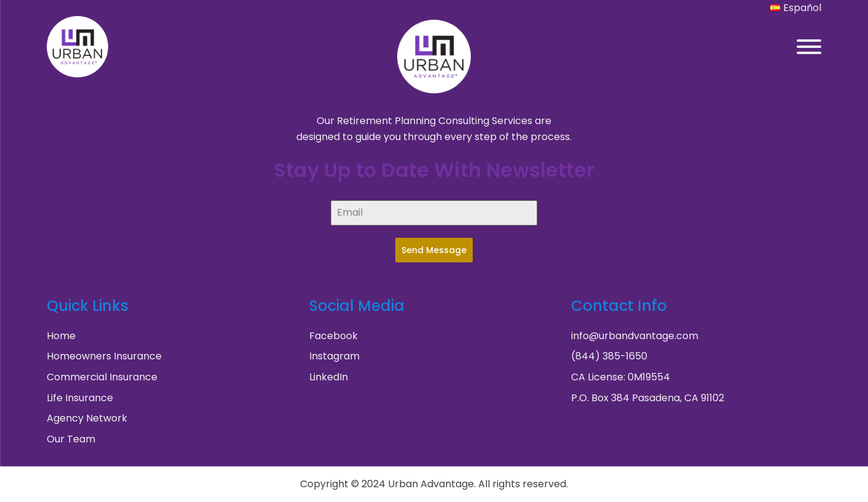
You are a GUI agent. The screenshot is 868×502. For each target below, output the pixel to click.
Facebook (333, 336)
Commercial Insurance (102, 377)
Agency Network (87, 418)
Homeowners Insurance (104, 356)
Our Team (71, 439)
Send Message (434, 250)
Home (61, 336)
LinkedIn (329, 377)
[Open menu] (809, 47)
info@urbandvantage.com (635, 336)
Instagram (334, 356)
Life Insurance (80, 398)
